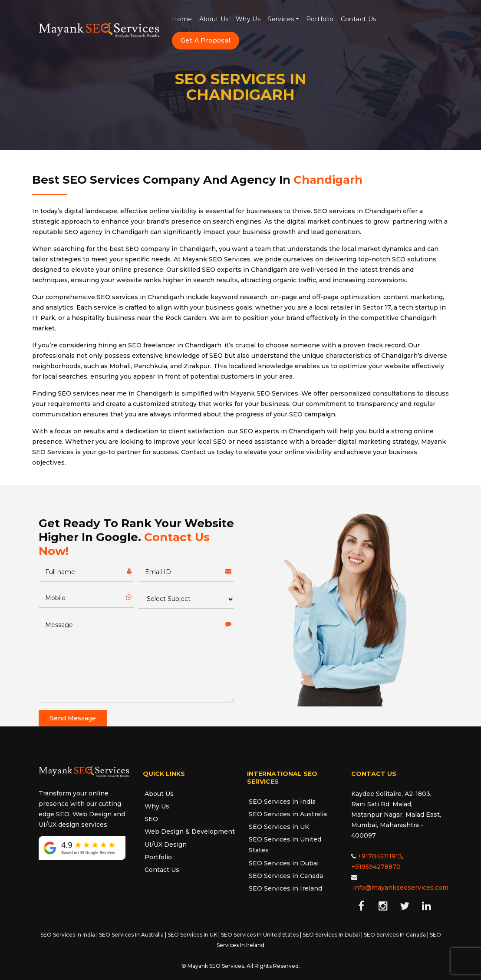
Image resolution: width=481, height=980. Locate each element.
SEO (151, 819)
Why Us (248, 19)
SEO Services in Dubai (284, 863)
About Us (214, 19)
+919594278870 (376, 867)
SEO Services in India (282, 802)
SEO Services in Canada (286, 876)
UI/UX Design (166, 845)
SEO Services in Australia (288, 814)
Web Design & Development (190, 832)
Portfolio (320, 19)
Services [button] (281, 19)
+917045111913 (380, 856)
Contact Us (359, 19)
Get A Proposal (206, 40)
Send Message (73, 718)
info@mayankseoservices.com (401, 888)
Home (182, 19)
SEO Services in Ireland (285, 888)
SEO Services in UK (279, 827)
